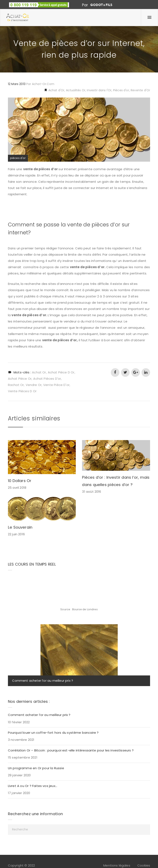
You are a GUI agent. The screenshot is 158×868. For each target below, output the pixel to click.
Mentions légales (117, 865)
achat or (39, 372)
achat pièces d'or (47, 379)
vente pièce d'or (56, 385)
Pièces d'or (121, 90)
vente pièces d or (22, 391)
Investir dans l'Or (99, 90)
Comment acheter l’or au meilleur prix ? (43, 681)
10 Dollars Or (20, 481)
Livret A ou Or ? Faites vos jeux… (33, 786)
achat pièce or (20, 379)
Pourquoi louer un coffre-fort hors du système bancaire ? (53, 733)
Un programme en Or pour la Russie (36, 768)
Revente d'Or (140, 90)
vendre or (34, 385)
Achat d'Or (56, 90)
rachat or (16, 385)
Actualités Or (76, 90)
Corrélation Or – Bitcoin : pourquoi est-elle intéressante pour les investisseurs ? (71, 750)
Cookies (144, 865)
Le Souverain (20, 527)
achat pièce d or (61, 372)
